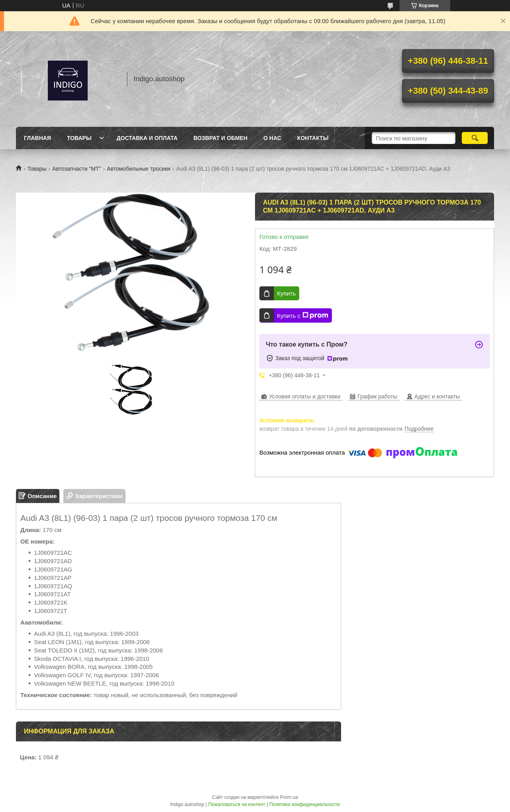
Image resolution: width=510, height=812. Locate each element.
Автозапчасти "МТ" (77, 169)
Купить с (303, 315)
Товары (79, 138)
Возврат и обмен (221, 138)
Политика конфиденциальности (305, 804)
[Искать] (475, 138)
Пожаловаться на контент (236, 804)
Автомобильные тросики (138, 169)
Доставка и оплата (147, 138)
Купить (286, 293)
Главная (37, 138)
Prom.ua (289, 797)
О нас (272, 138)
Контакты (313, 138)
